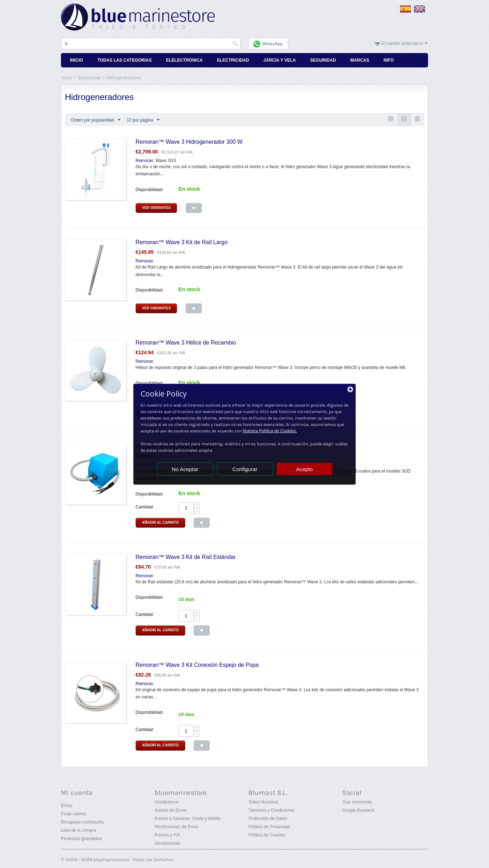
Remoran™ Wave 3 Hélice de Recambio (186, 343)
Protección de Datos (268, 819)
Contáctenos (167, 802)
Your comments (357, 802)
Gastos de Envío (170, 810)
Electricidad (233, 60)
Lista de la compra (79, 830)
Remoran (144, 161)
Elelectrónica (184, 60)
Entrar (67, 806)
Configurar (245, 469)
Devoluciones (167, 843)
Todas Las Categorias (125, 60)
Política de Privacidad (269, 827)
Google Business (358, 810)
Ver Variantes (156, 208)
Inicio (77, 60)
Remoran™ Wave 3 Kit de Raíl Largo (182, 242)
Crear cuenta (73, 814)
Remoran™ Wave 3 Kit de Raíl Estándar (186, 557)
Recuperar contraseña (82, 822)
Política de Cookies (267, 835)
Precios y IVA (167, 835)
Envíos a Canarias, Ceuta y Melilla (187, 819)
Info (389, 60)
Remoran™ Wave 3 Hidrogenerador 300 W (189, 142)
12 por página (143, 120)
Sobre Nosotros (263, 802)
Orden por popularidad (96, 120)
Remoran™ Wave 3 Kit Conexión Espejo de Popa (197, 665)
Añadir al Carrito (160, 523)
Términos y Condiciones (272, 810)
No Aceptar (185, 469)
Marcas (360, 60)
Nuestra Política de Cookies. (270, 431)
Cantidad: (145, 507)
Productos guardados (81, 839)
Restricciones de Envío (177, 827)
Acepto (305, 469)
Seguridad (323, 60)
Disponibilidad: (149, 190)
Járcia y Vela (280, 60)
